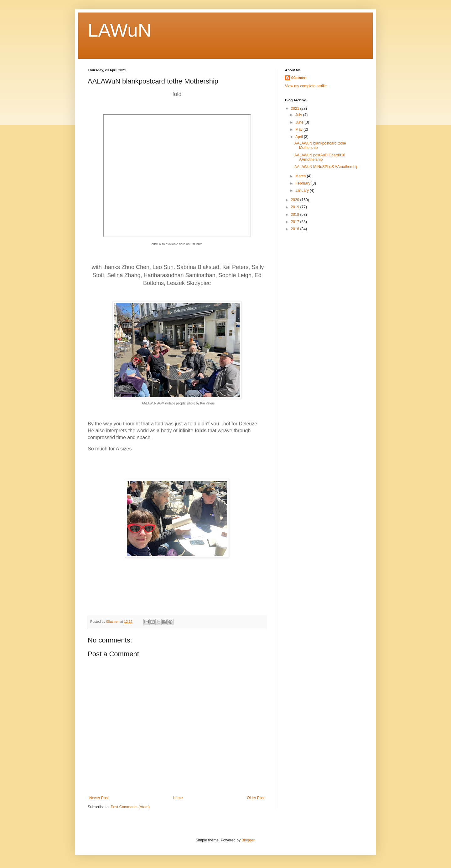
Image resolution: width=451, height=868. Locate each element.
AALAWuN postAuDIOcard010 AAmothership (320, 157)
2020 (296, 200)
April (300, 137)
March (301, 176)
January (303, 190)
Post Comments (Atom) (130, 807)
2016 (296, 229)
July (299, 115)
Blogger (248, 840)
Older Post (256, 798)
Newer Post (99, 798)
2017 (296, 222)
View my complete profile (306, 86)
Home (178, 798)
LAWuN (119, 30)
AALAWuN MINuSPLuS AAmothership (326, 167)
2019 (296, 207)
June (300, 122)
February (303, 183)
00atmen (299, 78)
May (299, 129)
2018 (296, 215)
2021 (296, 109)
